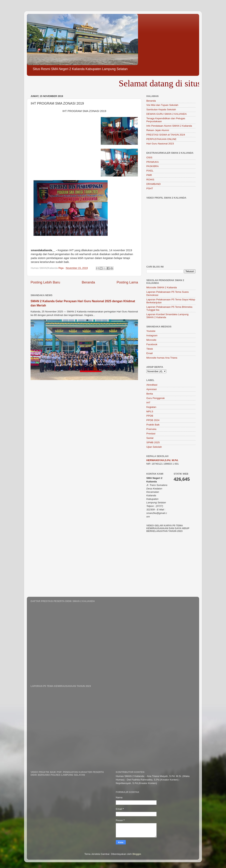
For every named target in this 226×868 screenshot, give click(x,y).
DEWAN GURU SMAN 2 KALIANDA (167, 114)
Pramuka (151, 429)
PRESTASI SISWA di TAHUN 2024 (166, 135)
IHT (148, 403)
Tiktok (150, 349)
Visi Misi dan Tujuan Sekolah (162, 105)
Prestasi (151, 434)
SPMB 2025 (153, 442)
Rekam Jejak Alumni (158, 130)
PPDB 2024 (153, 420)
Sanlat (150, 438)
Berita (150, 394)
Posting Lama (127, 282)
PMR (149, 175)
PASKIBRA (153, 166)
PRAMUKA (153, 162)
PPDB (150, 416)
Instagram (152, 335)
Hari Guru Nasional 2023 (160, 144)
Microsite (151, 340)
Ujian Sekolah (154, 447)
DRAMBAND (153, 184)
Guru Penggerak (156, 398)
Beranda (88, 282)
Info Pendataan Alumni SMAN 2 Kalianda (169, 126)
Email (149, 353)
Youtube (151, 331)
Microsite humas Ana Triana (162, 358)
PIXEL (150, 171)
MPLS (150, 411)
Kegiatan (151, 407)
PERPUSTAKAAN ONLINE (161, 139)
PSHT (150, 188)
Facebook (152, 344)
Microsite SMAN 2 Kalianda (162, 287)
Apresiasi (152, 389)
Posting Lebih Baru (45, 282)
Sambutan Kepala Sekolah (161, 109)
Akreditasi (152, 385)
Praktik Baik (153, 425)
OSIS (149, 157)
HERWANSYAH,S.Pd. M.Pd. (162, 460)
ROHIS (150, 180)
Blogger (137, 854)
